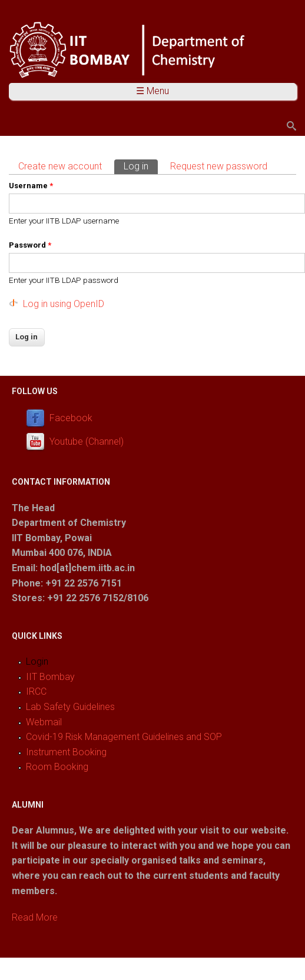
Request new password (219, 166)
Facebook (71, 418)
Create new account (60, 166)
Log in (141, 166)
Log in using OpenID (64, 304)
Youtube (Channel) (87, 441)
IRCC (36, 691)
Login (37, 661)
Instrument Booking (66, 752)
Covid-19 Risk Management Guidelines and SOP (124, 737)
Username (31, 186)
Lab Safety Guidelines (70, 707)
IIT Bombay (50, 677)
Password (30, 245)
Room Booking (57, 767)
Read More (35, 917)
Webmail (44, 722)
